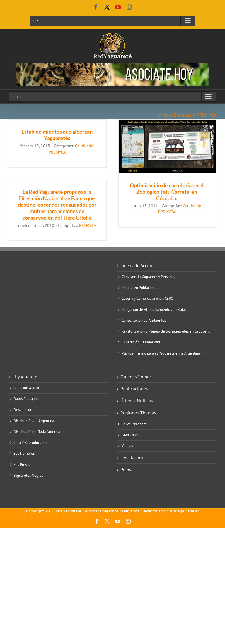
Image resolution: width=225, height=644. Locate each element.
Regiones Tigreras (138, 413)
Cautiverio (84, 146)
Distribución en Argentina (34, 421)
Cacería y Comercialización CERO (148, 299)
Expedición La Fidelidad (141, 342)
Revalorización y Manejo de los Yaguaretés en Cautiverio (166, 331)
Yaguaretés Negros (28, 476)
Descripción (23, 410)
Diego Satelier (186, 511)
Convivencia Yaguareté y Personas (148, 277)
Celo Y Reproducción (30, 443)
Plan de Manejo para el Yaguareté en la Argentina (161, 353)
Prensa (127, 470)
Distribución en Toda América (37, 432)
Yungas (127, 446)
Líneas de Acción (137, 265)
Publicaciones (134, 389)
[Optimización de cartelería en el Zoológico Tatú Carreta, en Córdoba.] (167, 146)
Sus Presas (22, 465)
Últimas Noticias (137, 401)
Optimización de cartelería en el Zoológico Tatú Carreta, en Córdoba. (167, 192)
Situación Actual (26, 388)
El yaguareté (25, 377)
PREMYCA (57, 152)
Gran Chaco (131, 435)
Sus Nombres (24, 454)
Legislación (132, 458)
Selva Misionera (134, 424)
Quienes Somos (136, 377)
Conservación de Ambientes (144, 321)
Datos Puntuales (26, 399)
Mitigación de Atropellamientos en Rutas (154, 310)
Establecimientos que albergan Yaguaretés (57, 135)
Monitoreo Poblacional (140, 288)
